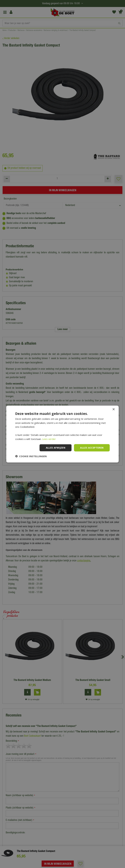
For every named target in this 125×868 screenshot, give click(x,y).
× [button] (113, 409)
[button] (31, 456)
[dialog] (63, 434)
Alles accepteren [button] (92, 448)
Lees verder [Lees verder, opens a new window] (49, 439)
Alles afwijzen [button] (56, 448)
